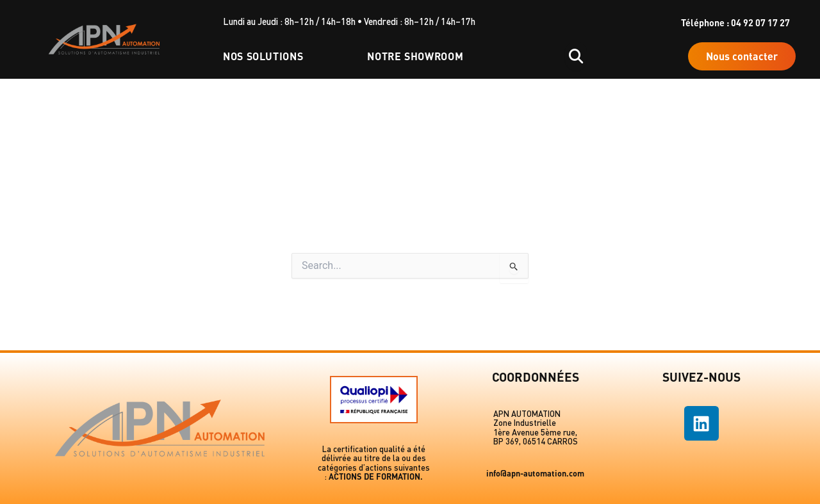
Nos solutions (263, 56)
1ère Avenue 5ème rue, (535, 432)
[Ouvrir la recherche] (576, 56)
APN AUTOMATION (527, 414)
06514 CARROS (550, 441)
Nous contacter (742, 56)
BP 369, (508, 441)
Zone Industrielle (525, 423)
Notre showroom (415, 56)
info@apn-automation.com (535, 473)
